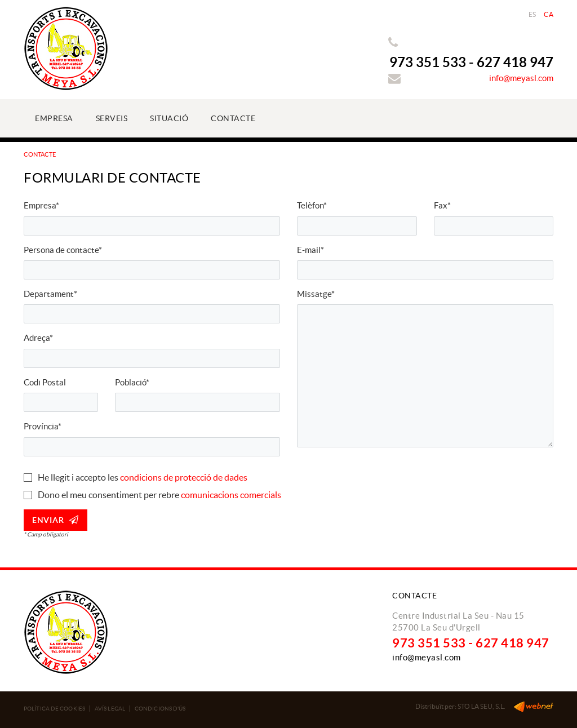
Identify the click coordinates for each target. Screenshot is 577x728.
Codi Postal (45, 382)
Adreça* (38, 338)
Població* (132, 382)
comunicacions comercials (231, 495)
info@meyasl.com (521, 78)
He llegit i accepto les (78, 477)
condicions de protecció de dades (184, 477)
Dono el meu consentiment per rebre (108, 495)
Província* (43, 426)
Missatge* (316, 294)
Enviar (56, 520)
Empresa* (41, 205)
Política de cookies (54, 709)
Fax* (442, 205)
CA (549, 14)
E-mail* (310, 250)
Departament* (50, 294)
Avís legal (110, 709)
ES (532, 14)
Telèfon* (312, 205)
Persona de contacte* (63, 250)
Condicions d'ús (160, 709)
